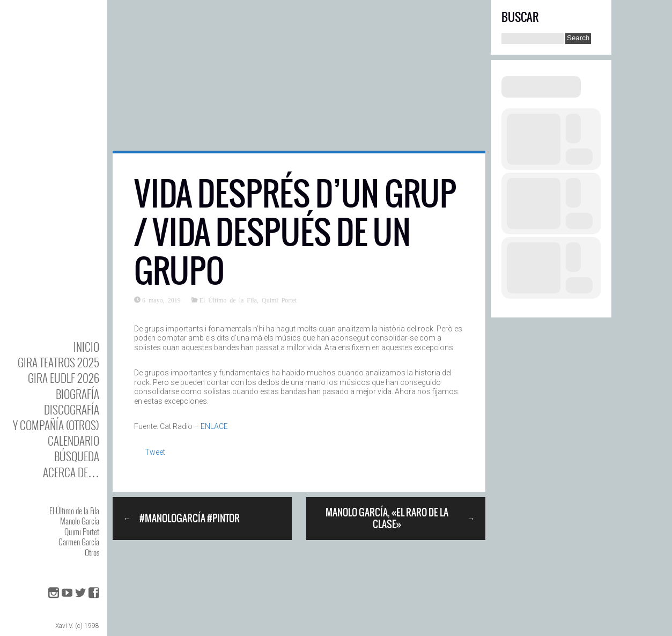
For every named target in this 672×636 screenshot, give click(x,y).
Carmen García (79, 542)
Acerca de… (71, 472)
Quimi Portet (82, 531)
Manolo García (80, 521)
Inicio (86, 347)
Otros (92, 552)
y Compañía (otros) (56, 425)
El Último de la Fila (74, 511)
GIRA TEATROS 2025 (58, 362)
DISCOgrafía (72, 409)
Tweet (155, 452)
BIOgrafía (77, 394)
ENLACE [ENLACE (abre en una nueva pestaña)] (214, 426)
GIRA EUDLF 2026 (64, 378)
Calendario (73, 441)
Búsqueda (77, 456)
